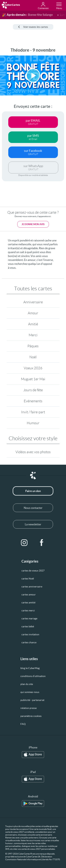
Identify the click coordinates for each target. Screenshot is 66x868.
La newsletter (33, 524)
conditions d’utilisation (33, 676)
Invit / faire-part (33, 412)
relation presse (29, 708)
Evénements (33, 401)
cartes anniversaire (32, 587)
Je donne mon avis (33, 224)
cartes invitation (30, 634)
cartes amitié (28, 602)
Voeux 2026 (33, 368)
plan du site (27, 684)
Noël (33, 357)
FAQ (23, 724)
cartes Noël (28, 579)
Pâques (33, 346)
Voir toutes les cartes (33, 27)
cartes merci (28, 610)
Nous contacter (33, 508)
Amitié (33, 324)
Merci (33, 335)
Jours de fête (33, 390)
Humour (33, 423)
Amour (33, 313)
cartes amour (29, 595)
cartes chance (29, 642)
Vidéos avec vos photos (33, 452)
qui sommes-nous (30, 692)
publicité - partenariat (32, 700)
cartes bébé (28, 626)
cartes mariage (29, 618)
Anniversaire (33, 302)
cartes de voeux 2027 (33, 571)
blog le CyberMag (30, 668)
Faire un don (33, 491)
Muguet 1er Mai (33, 379)
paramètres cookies (31, 716)
